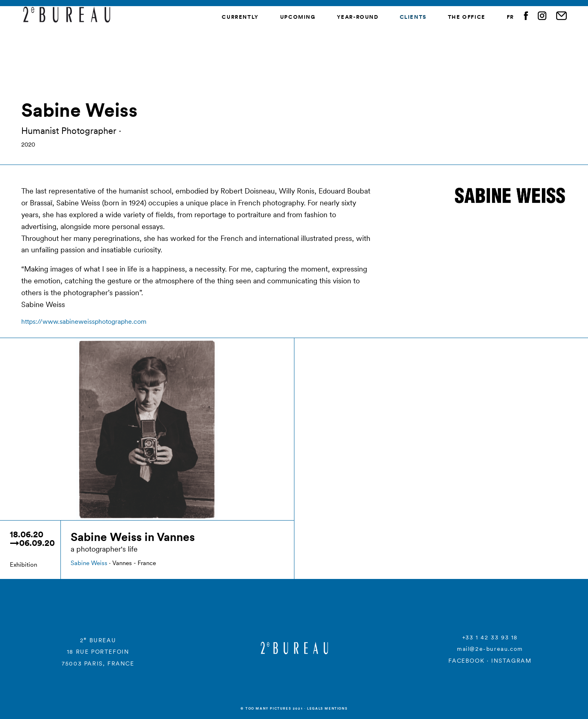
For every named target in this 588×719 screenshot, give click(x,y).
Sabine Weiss (89, 563)
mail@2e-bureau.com (490, 649)
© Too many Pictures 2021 (272, 708)
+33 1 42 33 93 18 (490, 637)
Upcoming (298, 17)
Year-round (358, 17)
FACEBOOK (466, 661)
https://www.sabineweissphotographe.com (84, 321)
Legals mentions (327, 708)
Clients (413, 17)
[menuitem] (510, 17)
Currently (240, 17)
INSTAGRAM (511, 661)
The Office (467, 17)
